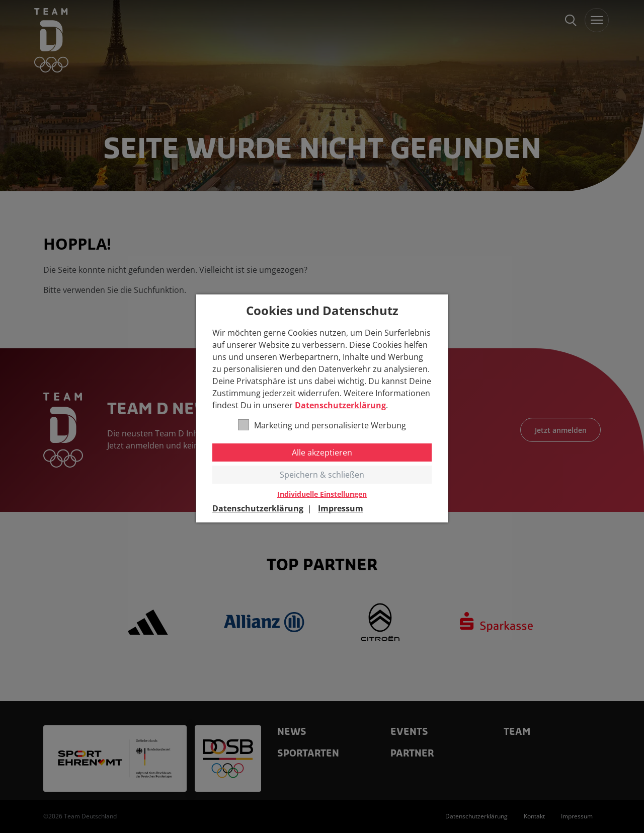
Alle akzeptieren (322, 452)
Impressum (341, 508)
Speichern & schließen (322, 475)
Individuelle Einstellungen (322, 494)
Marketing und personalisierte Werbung (322, 425)
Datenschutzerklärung (340, 405)
